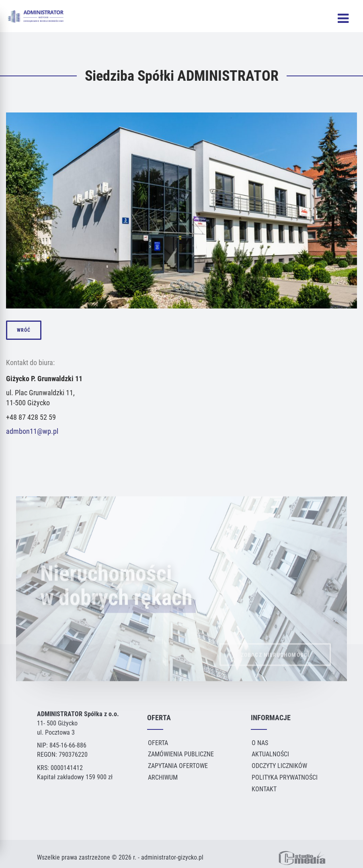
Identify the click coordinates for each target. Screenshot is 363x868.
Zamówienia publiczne (181, 754)
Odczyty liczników (279, 766)
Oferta (158, 743)
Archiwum (163, 777)
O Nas (260, 743)
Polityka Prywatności (285, 777)
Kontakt (264, 789)
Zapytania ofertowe (178, 766)
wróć (24, 330)
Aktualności (270, 754)
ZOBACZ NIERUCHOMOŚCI (275, 660)
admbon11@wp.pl (32, 431)
